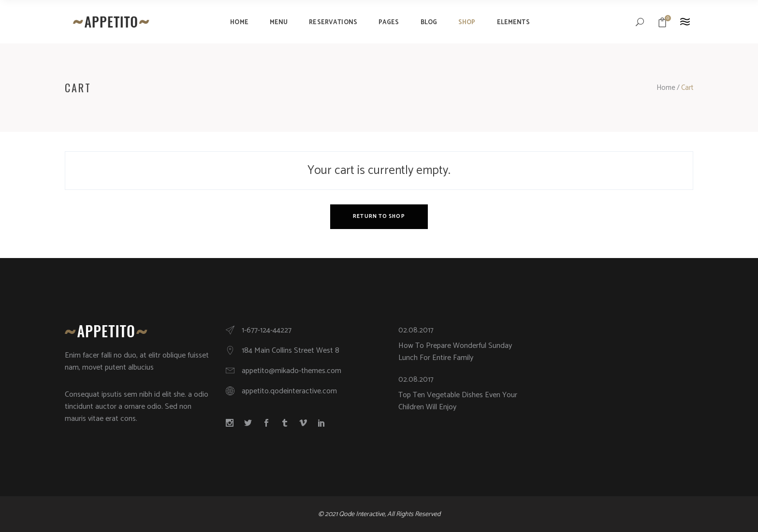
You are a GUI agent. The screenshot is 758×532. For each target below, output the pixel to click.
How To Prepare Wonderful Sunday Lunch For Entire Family (455, 352)
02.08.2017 (416, 330)
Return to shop (379, 216)
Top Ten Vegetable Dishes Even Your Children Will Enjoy (458, 401)
